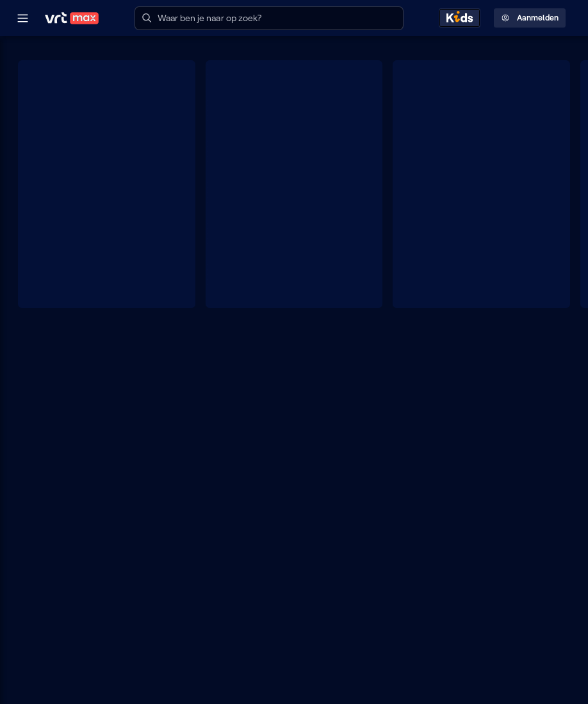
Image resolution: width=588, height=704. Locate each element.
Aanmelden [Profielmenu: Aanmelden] (530, 18)
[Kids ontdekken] (460, 18)
